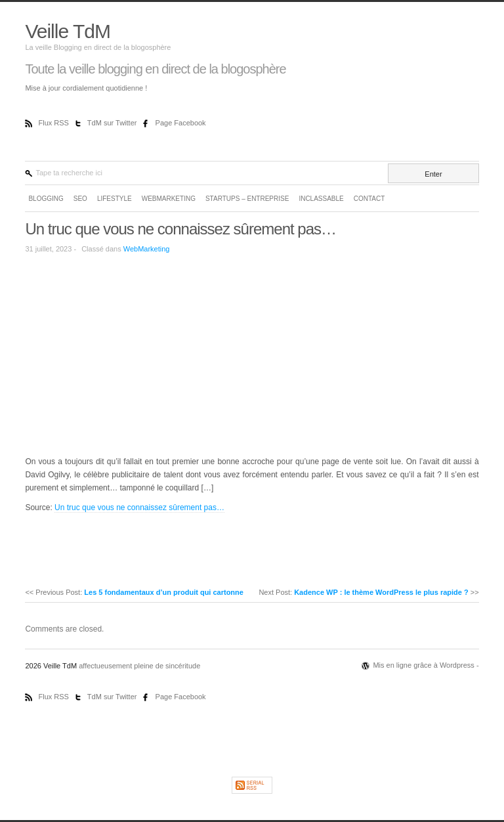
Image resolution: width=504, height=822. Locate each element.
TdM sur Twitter (113, 123)
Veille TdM (68, 31)
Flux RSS (54, 123)
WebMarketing (169, 199)
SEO (80, 199)
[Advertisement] (135, 354)
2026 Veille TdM (52, 666)
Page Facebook (181, 123)
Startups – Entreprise (247, 199)
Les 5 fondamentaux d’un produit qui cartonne (164, 592)
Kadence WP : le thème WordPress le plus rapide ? (381, 592)
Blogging (46, 199)
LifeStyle (115, 199)
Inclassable (321, 199)
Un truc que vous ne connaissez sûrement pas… (180, 229)
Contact (369, 199)
